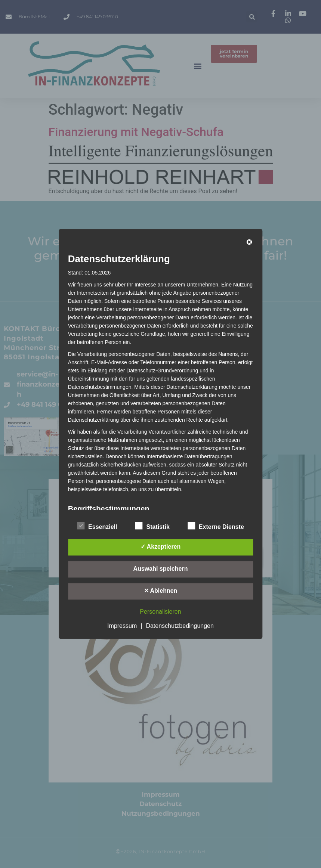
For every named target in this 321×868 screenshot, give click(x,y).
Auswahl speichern (161, 569)
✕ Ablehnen (161, 591)
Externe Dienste (216, 526)
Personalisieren (160, 612)
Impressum (122, 626)
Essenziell (97, 526)
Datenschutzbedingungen (180, 626)
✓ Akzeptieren (161, 547)
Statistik (152, 526)
